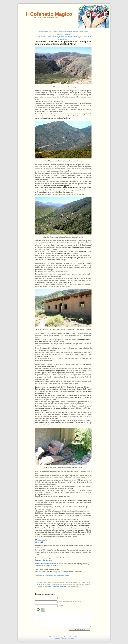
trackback (64, 587)
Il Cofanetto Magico (49, 14)
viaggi (67, 575)
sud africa (61, 575)
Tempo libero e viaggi (44, 585)
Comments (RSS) (69, 638)
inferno (42, 575)
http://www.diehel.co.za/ (43, 560)
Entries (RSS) (58, 638)
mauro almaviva (51, 575)
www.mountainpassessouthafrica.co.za (49, 566)
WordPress (76, 637)
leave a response (53, 587)
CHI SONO (39, 542)
